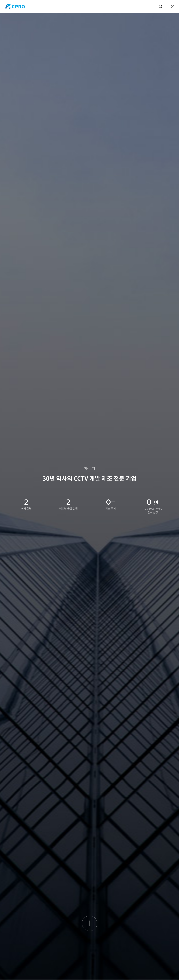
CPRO (15, 7)
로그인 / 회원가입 (148, 7)
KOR (154, 7)
